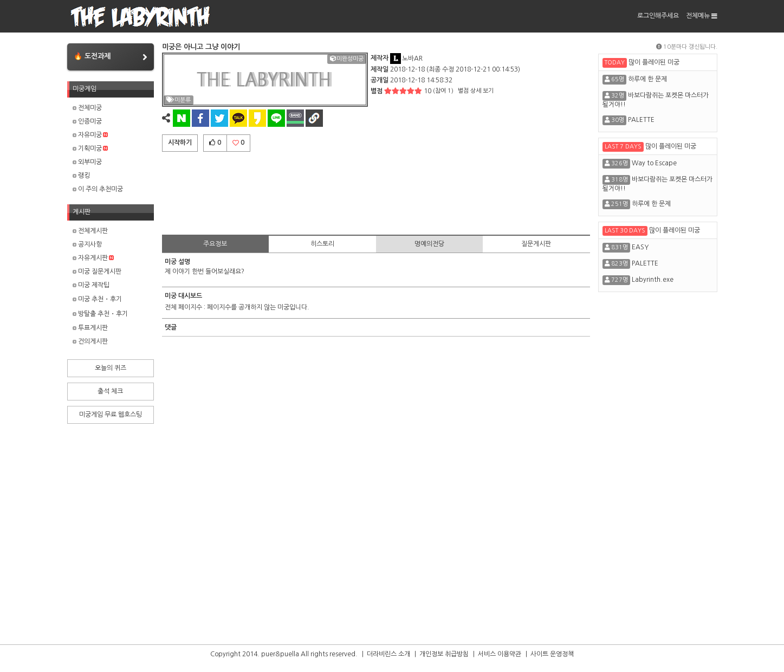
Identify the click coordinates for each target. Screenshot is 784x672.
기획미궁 (90, 148)
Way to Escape (654, 163)
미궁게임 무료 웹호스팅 (111, 415)
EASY (640, 247)
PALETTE (641, 120)
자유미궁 (90, 135)
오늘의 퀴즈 (111, 368)
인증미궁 (87, 121)
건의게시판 (90, 341)
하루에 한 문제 (647, 79)
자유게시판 (93, 258)
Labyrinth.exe (653, 280)
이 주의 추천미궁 (98, 189)
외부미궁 (87, 162)
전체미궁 (87, 108)
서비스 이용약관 (500, 654)
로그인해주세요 (658, 16)
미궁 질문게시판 (97, 272)
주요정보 (215, 244)
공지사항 (87, 244)
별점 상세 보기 (476, 91)
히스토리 (322, 244)
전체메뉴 (702, 16)
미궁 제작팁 (91, 285)
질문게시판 (536, 244)
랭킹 (81, 176)
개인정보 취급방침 (444, 654)
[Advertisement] (376, 191)
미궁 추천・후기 (97, 299)
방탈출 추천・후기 (100, 314)
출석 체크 (110, 391)
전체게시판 (90, 231)
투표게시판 (90, 328)
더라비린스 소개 (388, 654)
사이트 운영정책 (552, 654)
